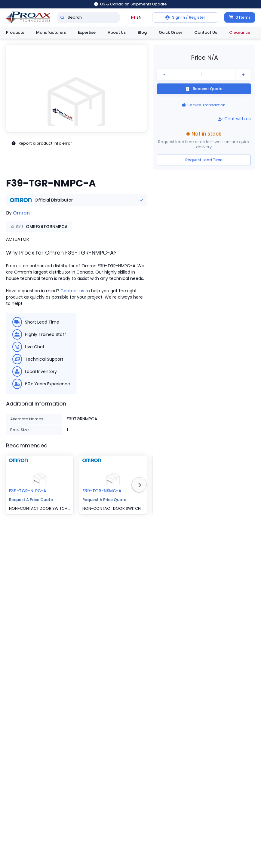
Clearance (240, 32)
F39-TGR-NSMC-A (102, 491)
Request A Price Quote (31, 500)
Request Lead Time (204, 160)
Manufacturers (51, 32)
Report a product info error (41, 143)
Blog (142, 32)
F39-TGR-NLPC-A (28, 491)
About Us (117, 32)
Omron (21, 213)
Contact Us (206, 32)
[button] (76, 88)
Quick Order (170, 32)
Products (15, 32)
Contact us (72, 291)
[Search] (62, 17)
